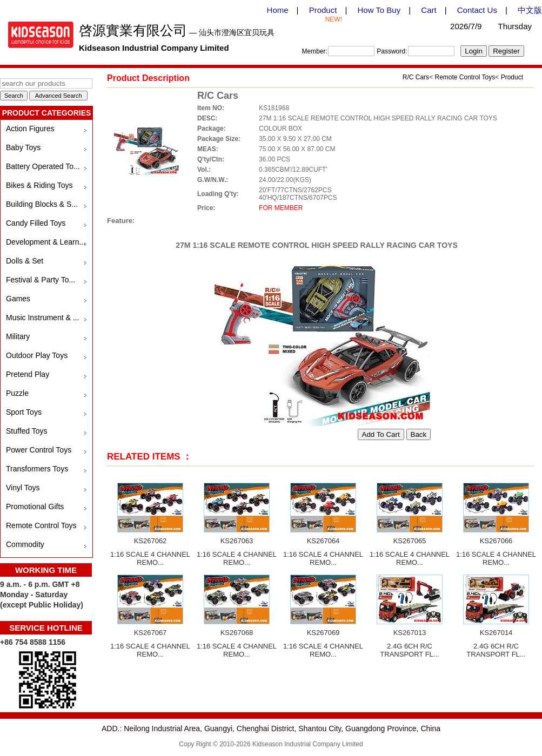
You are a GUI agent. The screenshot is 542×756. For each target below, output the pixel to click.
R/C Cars (416, 77)
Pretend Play (28, 374)
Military (18, 336)
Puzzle (17, 393)
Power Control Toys (39, 450)
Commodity (25, 544)
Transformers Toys (37, 469)
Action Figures (30, 129)
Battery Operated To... (43, 166)
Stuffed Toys (27, 431)
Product (323, 10)
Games (18, 299)
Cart (429, 10)
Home (278, 10)
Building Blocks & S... (42, 204)
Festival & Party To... (41, 280)
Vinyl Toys (23, 488)
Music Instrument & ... (42, 318)
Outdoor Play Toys (37, 355)
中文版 (530, 10)
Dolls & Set (25, 261)
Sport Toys (24, 412)
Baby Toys (23, 147)
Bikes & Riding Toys (39, 185)
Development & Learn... (46, 242)
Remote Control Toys (41, 525)
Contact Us (477, 10)
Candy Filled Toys (36, 223)
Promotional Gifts (35, 507)
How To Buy (379, 10)
